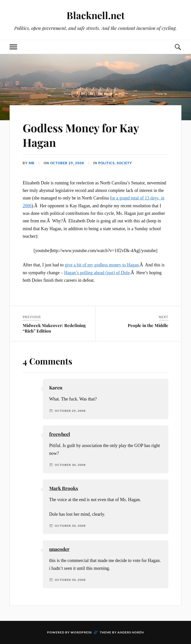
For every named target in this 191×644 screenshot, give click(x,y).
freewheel (60, 434)
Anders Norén (131, 632)
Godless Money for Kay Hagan (81, 135)
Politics (106, 163)
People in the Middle (148, 325)
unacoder (59, 549)
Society (124, 163)
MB (32, 163)
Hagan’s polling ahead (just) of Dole (97, 273)
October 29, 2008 (67, 163)
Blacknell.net (95, 15)
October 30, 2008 (70, 465)
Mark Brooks (64, 488)
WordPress (81, 632)
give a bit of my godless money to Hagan (102, 265)
